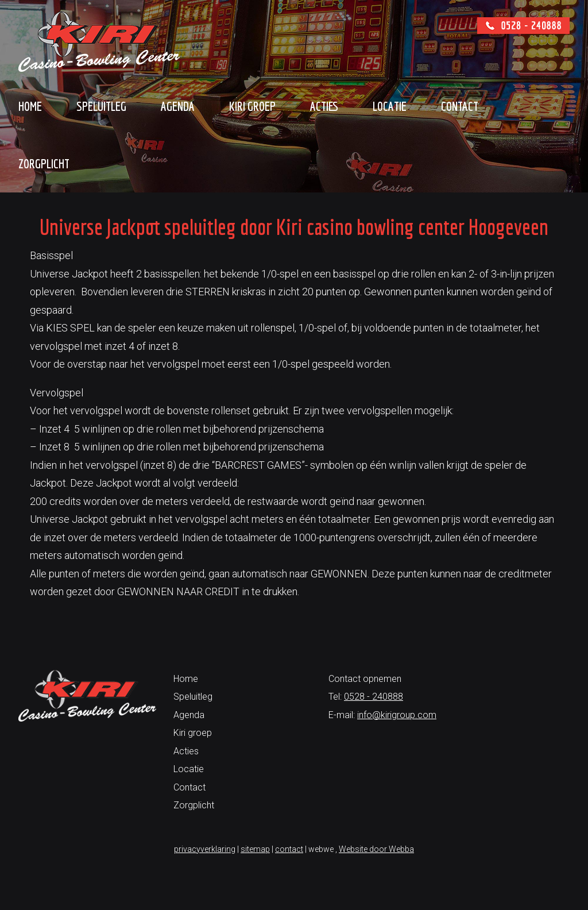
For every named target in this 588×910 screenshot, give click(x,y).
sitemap (255, 849)
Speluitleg (101, 106)
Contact (460, 106)
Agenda (178, 106)
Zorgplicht (44, 163)
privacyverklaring (205, 849)
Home (30, 106)
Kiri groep (252, 106)
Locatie (390, 106)
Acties (324, 106)
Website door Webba (376, 849)
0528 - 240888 (374, 697)
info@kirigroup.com (397, 715)
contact (289, 849)
